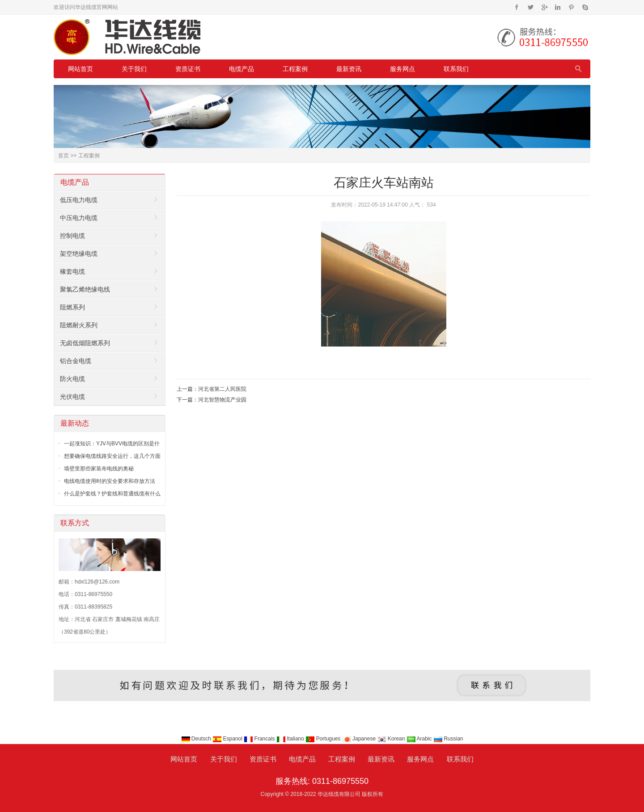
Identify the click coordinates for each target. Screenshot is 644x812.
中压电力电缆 (79, 218)
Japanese (360, 739)
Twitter (531, 7)
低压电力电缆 (79, 200)
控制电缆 (72, 236)
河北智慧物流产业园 (222, 400)
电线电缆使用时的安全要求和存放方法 (110, 481)
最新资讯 (349, 69)
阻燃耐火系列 (79, 325)
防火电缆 (72, 379)
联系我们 (456, 69)
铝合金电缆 (76, 361)
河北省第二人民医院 (222, 389)
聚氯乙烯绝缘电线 (85, 289)
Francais (260, 739)
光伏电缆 (72, 397)
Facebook (517, 7)
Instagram (557, 7)
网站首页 (80, 69)
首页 (64, 156)
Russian (448, 739)
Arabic (420, 739)
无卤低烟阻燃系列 (85, 343)
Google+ (544, 7)
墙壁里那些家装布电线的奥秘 (99, 469)
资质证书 (188, 69)
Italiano (291, 739)
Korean (392, 739)
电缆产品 (241, 69)
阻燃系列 (72, 307)
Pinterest (571, 7)
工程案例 (295, 69)
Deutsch (197, 739)
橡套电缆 (72, 271)
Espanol (228, 739)
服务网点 (402, 69)
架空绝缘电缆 (79, 254)
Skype (585, 7)
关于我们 (134, 69)
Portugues (324, 739)
